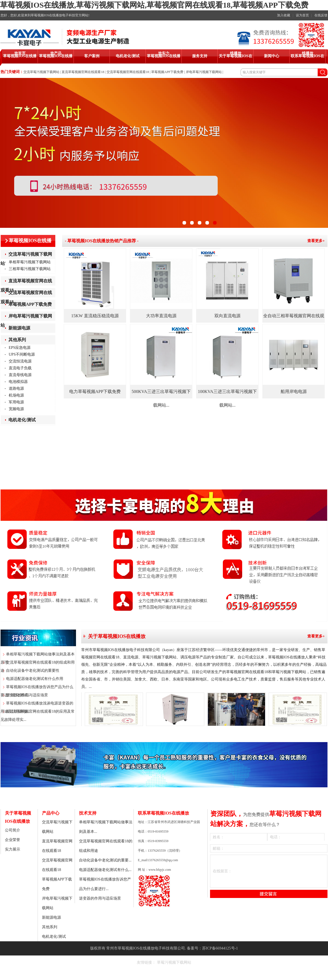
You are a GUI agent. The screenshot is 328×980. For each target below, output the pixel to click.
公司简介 (13, 830)
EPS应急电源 (20, 348)
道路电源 (16, 388)
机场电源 (16, 395)
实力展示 (13, 849)
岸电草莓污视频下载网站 (204, 72)
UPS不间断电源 (22, 354)
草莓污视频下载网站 (174, 962)
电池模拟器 (18, 382)
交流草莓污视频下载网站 (41, 72)
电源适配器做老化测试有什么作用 (35, 679)
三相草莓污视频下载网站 (30, 269)
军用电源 (16, 402)
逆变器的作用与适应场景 (27, 695)
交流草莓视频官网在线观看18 (128, 72)
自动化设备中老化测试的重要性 (33, 671)
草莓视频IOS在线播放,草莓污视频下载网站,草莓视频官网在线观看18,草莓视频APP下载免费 (154, 5)
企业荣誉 (13, 840)
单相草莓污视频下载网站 (30, 262)
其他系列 (17, 340)
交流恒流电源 (20, 361)
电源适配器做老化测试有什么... (105, 870)
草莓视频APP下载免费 (167, 72)
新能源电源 (19, 328)
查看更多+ (316, 241)
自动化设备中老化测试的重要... (105, 860)
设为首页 (302, 15)
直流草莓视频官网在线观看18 (83, 72)
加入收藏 (284, 15)
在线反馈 (321, 15)
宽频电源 (16, 409)
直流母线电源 (20, 375)
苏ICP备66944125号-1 (220, 948)
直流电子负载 (20, 368)
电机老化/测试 (22, 420)
